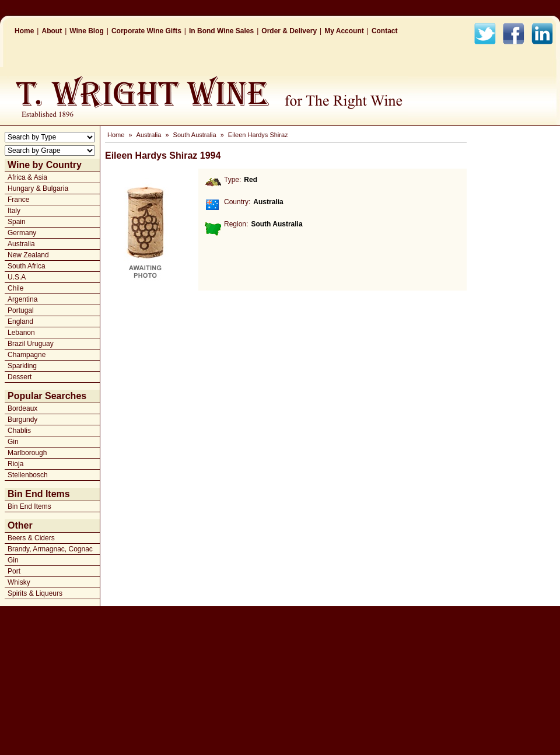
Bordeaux (22, 408)
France (18, 200)
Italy (14, 211)
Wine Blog (87, 31)
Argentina (22, 299)
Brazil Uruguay (31, 344)
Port (14, 571)
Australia (21, 244)
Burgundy (22, 420)
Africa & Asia (27, 177)
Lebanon (21, 333)
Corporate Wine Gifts (146, 31)
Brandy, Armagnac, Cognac (50, 549)
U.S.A (17, 277)
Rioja (15, 464)
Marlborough (27, 453)
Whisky (19, 582)
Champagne (27, 355)
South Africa (27, 266)
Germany (22, 233)
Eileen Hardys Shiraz (258, 135)
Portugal (21, 310)
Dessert (20, 377)
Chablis (19, 431)
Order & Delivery (289, 31)
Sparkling (22, 366)
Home (24, 31)
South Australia (195, 135)
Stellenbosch (28, 475)
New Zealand (28, 255)
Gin (13, 442)
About (52, 31)
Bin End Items (29, 506)
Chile (15, 288)
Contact (385, 31)
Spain (17, 222)
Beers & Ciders (31, 538)
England (20, 321)
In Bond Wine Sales (221, 31)
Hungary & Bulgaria (38, 188)
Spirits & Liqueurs (35, 593)
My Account (344, 31)
